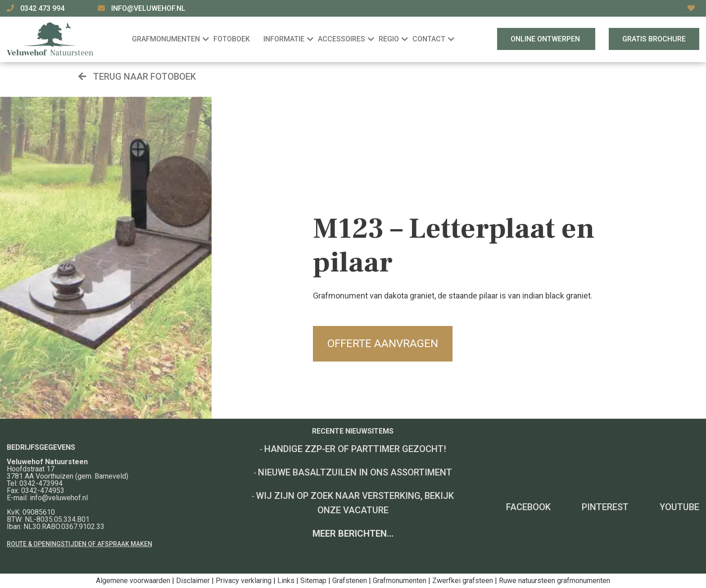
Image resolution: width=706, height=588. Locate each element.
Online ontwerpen (546, 39)
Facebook (528, 507)
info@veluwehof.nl (148, 8)
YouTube (679, 507)
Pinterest (605, 507)
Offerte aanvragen (383, 344)
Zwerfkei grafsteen (463, 581)
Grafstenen (350, 581)
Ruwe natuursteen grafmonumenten (554, 581)
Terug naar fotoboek (137, 77)
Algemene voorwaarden (133, 581)
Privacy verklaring (244, 581)
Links (286, 581)
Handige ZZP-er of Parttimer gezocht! (355, 449)
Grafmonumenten (400, 581)
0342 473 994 (43, 8)
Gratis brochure (654, 39)
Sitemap (313, 581)
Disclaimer (193, 581)
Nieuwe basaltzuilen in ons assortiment (355, 472)
